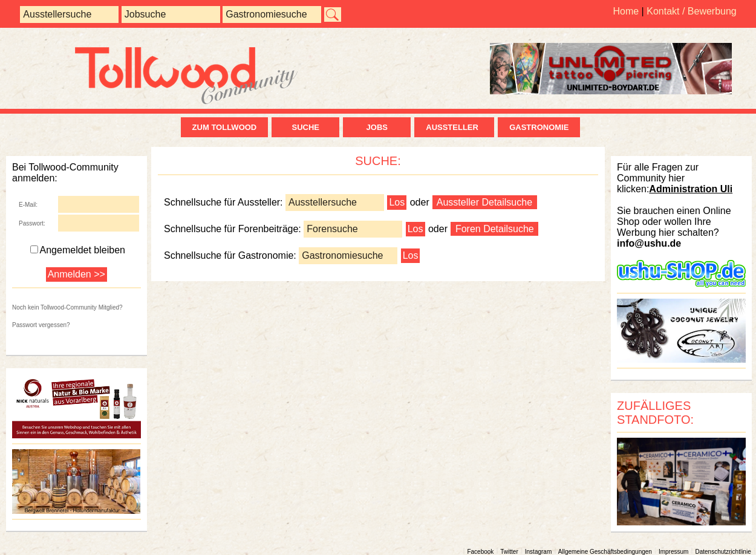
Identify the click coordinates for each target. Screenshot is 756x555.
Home (626, 11)
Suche (305, 127)
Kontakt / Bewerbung (692, 11)
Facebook (480, 552)
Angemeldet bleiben (78, 250)
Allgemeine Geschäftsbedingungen (605, 552)
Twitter (509, 552)
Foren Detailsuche (494, 229)
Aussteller (454, 127)
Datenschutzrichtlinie (723, 552)
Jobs (377, 127)
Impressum (673, 552)
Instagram (538, 552)
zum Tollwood (225, 127)
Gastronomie (539, 127)
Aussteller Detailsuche (484, 202)
